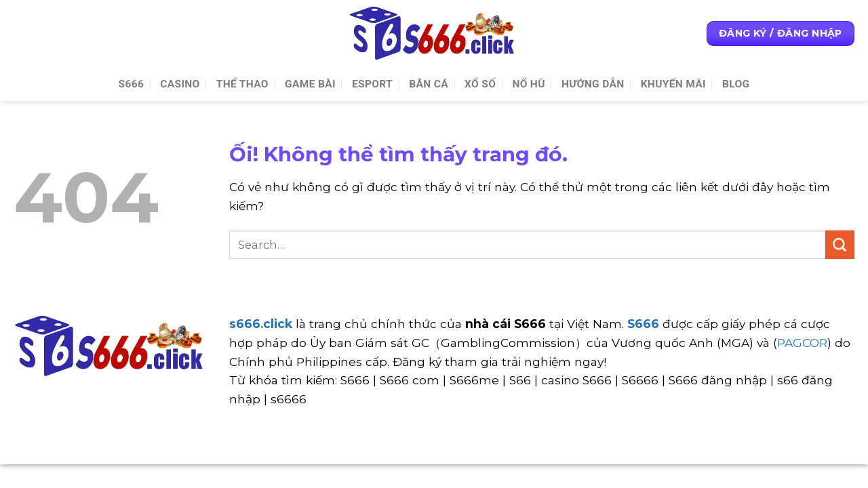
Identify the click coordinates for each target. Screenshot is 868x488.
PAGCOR (802, 343)
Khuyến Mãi (673, 84)
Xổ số (480, 84)
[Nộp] (840, 245)
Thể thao (242, 84)
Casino (180, 84)
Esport (372, 84)
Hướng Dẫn (593, 84)
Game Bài (310, 84)
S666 (132, 84)
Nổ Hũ (528, 84)
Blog (736, 84)
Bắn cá (429, 84)
